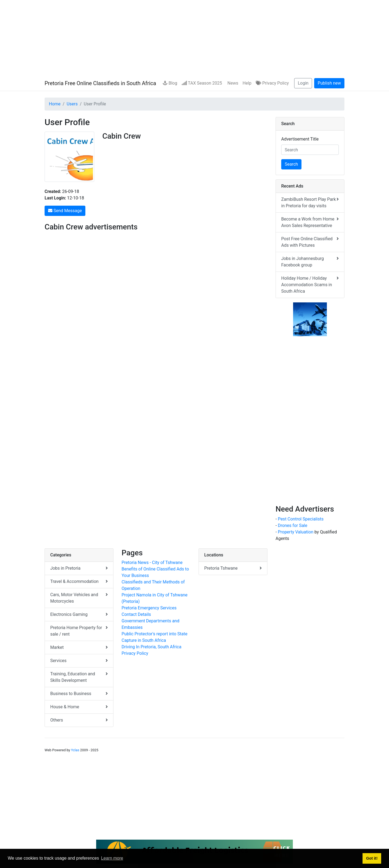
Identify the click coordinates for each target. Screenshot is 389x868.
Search (291, 164)
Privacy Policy (272, 83)
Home (55, 104)
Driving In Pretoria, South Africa (151, 647)
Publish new (329, 83)
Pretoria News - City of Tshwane (152, 562)
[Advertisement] (194, 38)
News (232, 83)
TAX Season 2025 (202, 83)
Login (303, 83)
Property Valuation (296, 532)
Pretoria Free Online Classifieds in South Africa (100, 83)
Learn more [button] (112, 858)
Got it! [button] (372, 858)
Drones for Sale (292, 525)
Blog (170, 83)
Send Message (65, 211)
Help (247, 83)
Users (72, 104)
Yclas (75, 750)
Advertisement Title (300, 139)
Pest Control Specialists (301, 519)
